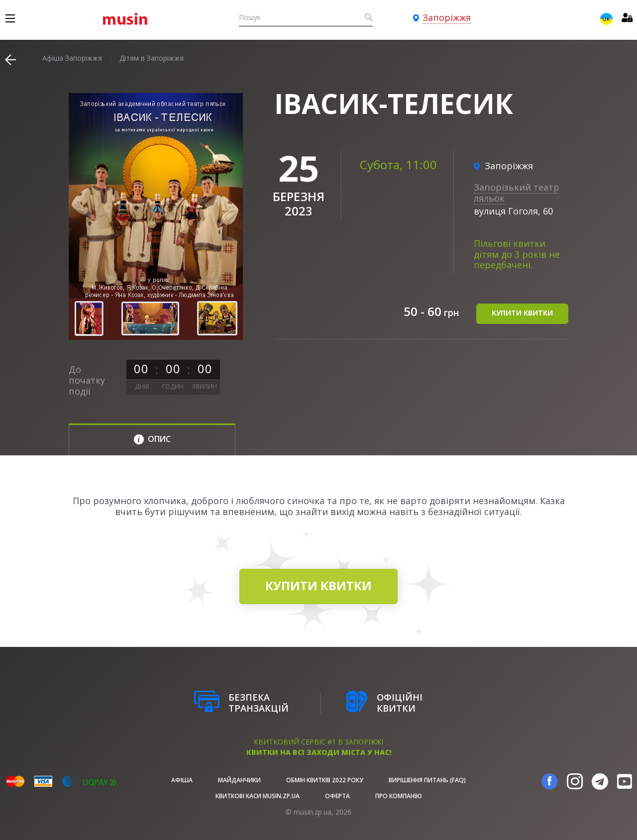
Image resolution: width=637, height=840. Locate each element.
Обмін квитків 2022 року (325, 780)
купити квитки (522, 313)
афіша (182, 780)
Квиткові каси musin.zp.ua (258, 796)
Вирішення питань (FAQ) (427, 780)
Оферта (337, 796)
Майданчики (239, 780)
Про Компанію (399, 796)
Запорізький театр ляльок (517, 193)
